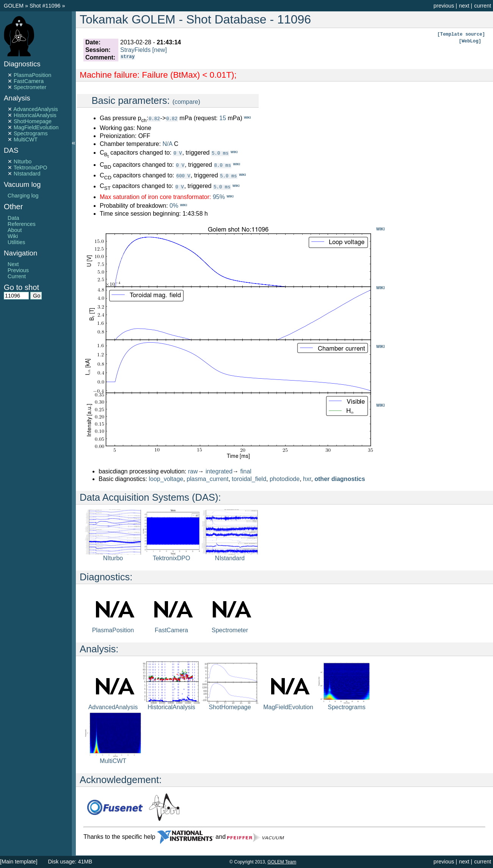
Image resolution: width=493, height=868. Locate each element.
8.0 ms (223, 165)
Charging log (23, 196)
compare (186, 102)
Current (17, 276)
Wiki (13, 236)
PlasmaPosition (32, 75)
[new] (160, 50)
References (22, 224)
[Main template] (19, 862)
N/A (167, 144)
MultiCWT (26, 139)
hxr (307, 479)
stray (128, 57)
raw (193, 471)
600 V (183, 176)
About (15, 230)
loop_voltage (166, 479)
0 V (177, 153)
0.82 (154, 118)
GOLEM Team (282, 862)
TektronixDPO (31, 168)
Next (13, 264)
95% (219, 197)
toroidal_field (249, 479)
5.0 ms (220, 153)
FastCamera (29, 81)
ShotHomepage (33, 121)
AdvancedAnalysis (36, 109)
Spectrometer (30, 87)
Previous (18, 270)
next (464, 6)
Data (13, 218)
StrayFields (135, 50)
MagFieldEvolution (36, 127)
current (483, 6)
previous (444, 6)
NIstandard (27, 174)
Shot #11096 (45, 6)
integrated (219, 471)
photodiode (285, 479)
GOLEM (14, 6)
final (246, 471)
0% (174, 206)
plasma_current (207, 479)
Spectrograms (31, 133)
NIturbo (23, 161)
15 (223, 118)
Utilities (16, 242)
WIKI (380, 229)
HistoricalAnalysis (35, 115)
